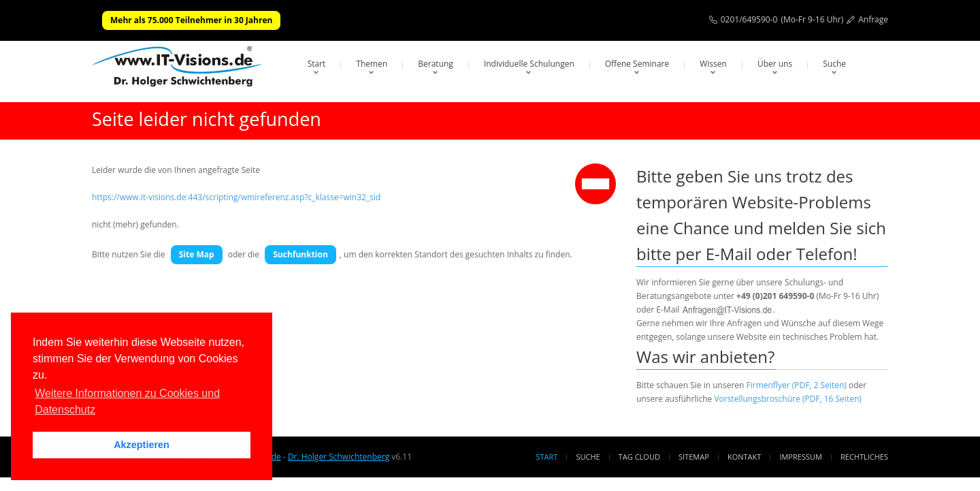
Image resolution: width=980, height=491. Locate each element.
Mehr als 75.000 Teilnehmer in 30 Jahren (191, 20)
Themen (372, 64)
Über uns (775, 64)
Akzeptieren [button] (142, 445)
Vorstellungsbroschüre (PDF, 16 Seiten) (787, 399)
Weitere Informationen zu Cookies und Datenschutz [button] (127, 401)
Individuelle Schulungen (529, 64)
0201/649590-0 (749, 19)
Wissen (713, 64)
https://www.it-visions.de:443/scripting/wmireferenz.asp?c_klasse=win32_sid (236, 197)
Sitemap (694, 457)
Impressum (800, 457)
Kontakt (744, 457)
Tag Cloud (639, 457)
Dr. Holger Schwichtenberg (339, 457)
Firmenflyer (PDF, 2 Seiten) (797, 385)
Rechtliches (864, 457)
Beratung (436, 64)
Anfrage (873, 19)
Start (317, 64)
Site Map (197, 254)
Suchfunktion (300, 254)
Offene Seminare (637, 64)
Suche (834, 64)
